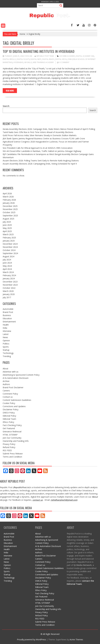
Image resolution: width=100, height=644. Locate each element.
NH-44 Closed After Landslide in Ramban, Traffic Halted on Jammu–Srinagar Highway (42, 151)
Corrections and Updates (14, 406)
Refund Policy (9, 447)
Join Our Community (12, 438)
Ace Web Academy (67, 56)
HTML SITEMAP (10, 435)
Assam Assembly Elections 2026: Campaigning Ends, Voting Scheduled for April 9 (40, 164)
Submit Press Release (13, 454)
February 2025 (9, 238)
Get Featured (9, 428)
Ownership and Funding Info (16, 441)
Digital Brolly (9, 59)
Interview (7, 331)
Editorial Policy (9, 416)
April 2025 (7, 231)
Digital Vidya (61, 59)
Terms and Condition (12, 457)
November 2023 (10, 285)
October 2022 (9, 288)
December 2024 (10, 244)
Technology (8, 353)
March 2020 (8, 291)
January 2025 (9, 241)
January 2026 (9, 203)
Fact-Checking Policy (12, 425)
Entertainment (9, 322)
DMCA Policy (9, 413)
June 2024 (7, 263)
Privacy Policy (9, 444)
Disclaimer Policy (11, 409)
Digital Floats (23, 59)
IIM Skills (28, 62)
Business (7, 315)
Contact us (8, 397)
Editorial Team (9, 419)
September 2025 (10, 216)
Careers (6, 391)
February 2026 (9, 200)
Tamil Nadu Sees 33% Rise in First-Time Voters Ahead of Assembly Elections (38, 132)
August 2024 (8, 256)
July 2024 (7, 260)
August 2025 (8, 219)
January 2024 (9, 278)
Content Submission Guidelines (17, 400)
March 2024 (8, 272)
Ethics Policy (8, 422)
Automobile (8, 309)
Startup (6, 350)
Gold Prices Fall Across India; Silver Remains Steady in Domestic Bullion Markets (40, 135)
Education (7, 318)
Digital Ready (48, 59)
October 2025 (9, 212)
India (5, 328)
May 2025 (7, 228)
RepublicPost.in (21, 487)
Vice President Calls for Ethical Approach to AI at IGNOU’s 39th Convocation (38, 148)
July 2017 (7, 297)
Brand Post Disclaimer (13, 387)
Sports (6, 347)
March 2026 (8, 197)
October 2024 (9, 250)
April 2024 (7, 269)
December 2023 (10, 282)
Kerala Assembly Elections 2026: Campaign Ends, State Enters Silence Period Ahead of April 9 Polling (49, 129)
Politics (6, 344)
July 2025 (7, 222)
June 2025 (7, 225)
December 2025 (10, 206)
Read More (10, 91)
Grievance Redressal (12, 432)
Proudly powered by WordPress (31, 639)
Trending (7, 356)
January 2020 (9, 294)
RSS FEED (7, 450)
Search (6, 106)
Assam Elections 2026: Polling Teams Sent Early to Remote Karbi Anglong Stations (41, 161)
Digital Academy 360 (85, 56)
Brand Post (8, 312)
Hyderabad (18, 62)
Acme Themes (76, 639)
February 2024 (9, 275)
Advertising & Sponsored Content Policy (21, 375)
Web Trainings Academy (43, 62)
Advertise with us (11, 372)
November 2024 (10, 247)
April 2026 (7, 193)
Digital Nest (36, 59)
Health (6, 325)
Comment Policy (10, 394)
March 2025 (8, 234)
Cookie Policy (9, 403)
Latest (6, 334)
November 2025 (10, 209)
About (5, 369)
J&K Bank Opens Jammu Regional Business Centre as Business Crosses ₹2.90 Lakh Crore (44, 138)
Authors (6, 384)
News (5, 337)
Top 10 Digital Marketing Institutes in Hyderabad (39, 51)
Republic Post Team (44, 56)
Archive (6, 381)
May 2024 (7, 266)
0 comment (64, 62)
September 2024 (10, 253)
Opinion (6, 340)
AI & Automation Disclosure (16, 378)
